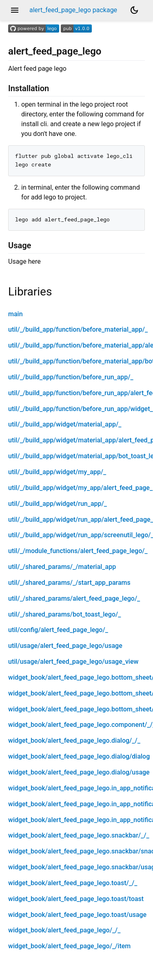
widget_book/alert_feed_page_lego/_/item (69, 946)
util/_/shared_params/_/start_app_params (69, 583)
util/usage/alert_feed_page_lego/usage (65, 646)
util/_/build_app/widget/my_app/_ (57, 472)
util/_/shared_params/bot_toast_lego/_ (64, 614)
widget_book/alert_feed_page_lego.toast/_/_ (73, 883)
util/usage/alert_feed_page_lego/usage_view (73, 662)
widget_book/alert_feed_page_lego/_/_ (64, 930)
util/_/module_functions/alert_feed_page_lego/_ (78, 551)
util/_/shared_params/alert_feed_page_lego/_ (74, 598)
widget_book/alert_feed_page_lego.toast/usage (77, 915)
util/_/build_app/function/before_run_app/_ (71, 377)
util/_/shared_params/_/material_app (62, 567)
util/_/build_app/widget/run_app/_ (58, 504)
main (16, 314)
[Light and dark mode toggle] (134, 10)
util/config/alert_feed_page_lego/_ (58, 630)
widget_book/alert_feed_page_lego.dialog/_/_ (74, 740)
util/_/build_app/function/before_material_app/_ (78, 329)
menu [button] (15, 10)
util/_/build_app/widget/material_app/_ (65, 424)
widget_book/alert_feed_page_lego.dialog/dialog (79, 756)
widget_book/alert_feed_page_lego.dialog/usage (79, 772)
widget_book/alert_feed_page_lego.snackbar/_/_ (79, 835)
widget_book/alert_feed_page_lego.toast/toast (76, 899)
